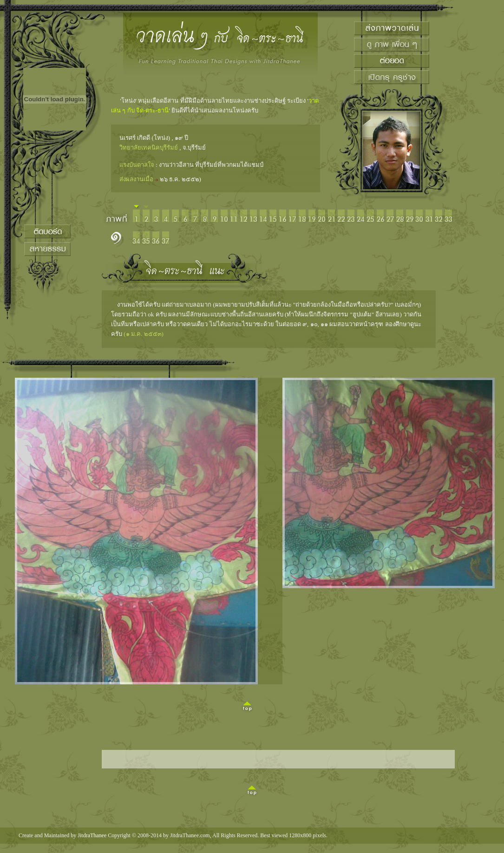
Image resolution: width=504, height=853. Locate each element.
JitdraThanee (92, 835)
